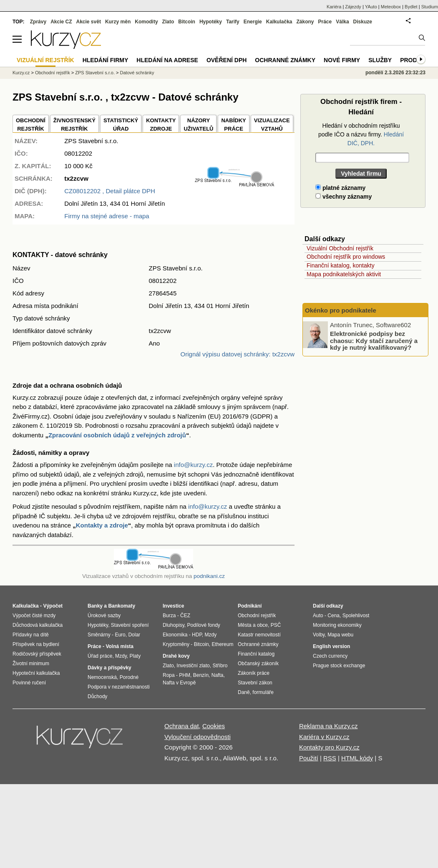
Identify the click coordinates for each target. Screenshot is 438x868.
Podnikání (250, 606)
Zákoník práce (254, 673)
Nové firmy (342, 60)
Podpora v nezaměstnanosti (119, 687)
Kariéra (334, 7)
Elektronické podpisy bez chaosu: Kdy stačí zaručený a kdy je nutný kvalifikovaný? (374, 341)
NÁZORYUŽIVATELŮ (198, 125)
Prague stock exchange (339, 666)
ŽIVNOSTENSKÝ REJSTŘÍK (74, 125)
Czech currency (330, 656)
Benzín (201, 675)
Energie (253, 22)
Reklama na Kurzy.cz (328, 726)
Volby (319, 635)
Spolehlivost (356, 616)
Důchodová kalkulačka (38, 625)
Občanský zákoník (258, 664)
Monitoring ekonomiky (337, 625)
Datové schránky (137, 73)
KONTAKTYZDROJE (161, 125)
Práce (325, 22)
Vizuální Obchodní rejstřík (340, 248)
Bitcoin (187, 22)
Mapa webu (340, 635)
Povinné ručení (29, 683)
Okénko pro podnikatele (341, 310)
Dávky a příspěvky (109, 668)
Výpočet (53, 606)
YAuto (371, 7)
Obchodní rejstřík (53, 73)
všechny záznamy (344, 197)
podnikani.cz (209, 576)
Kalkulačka (279, 22)
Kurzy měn (118, 22)
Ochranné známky (285, 60)
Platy (135, 656)
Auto (318, 616)
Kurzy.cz (21, 73)
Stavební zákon (255, 683)
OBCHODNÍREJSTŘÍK (31, 125)
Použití (309, 758)
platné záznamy (340, 188)
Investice (173, 606)
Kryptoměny (176, 644)
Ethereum (222, 644)
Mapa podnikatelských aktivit (344, 274)
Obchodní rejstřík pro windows (346, 257)
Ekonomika (175, 635)
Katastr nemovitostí (259, 635)
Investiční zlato (193, 666)
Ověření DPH (227, 60)
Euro (120, 635)
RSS (330, 758)
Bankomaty (122, 606)
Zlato (168, 22)
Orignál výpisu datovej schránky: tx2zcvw (238, 354)
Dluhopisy (174, 625)
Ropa (169, 675)
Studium (430, 7)
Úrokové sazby (104, 616)
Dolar (134, 635)
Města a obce (253, 625)
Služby (380, 60)
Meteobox (391, 7)
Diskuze (363, 22)
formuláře (263, 692)
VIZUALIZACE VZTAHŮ (272, 125)
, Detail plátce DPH (110, 191)
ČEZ (185, 616)
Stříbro (220, 666)
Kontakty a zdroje (102, 525)
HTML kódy (357, 758)
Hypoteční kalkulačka (36, 673)
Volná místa (119, 646)
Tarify (233, 22)
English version (331, 646)
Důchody (97, 696)
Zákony (305, 22)
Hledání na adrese (167, 60)
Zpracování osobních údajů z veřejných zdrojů (117, 435)
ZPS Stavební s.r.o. (95, 73)
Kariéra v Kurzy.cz (324, 737)
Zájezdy (353, 7)
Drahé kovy (176, 656)
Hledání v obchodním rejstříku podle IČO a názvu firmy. (361, 134)
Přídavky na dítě (31, 635)
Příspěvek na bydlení (36, 644)
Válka (342, 22)
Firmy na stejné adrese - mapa (107, 216)
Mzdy (121, 656)
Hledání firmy (106, 60)
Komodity (146, 22)
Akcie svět (89, 22)
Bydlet (411, 7)
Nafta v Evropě (179, 683)
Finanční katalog (256, 654)
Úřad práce (100, 656)
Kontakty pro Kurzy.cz (329, 747)
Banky (95, 606)
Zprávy (38, 22)
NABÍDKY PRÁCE (233, 125)
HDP (197, 635)
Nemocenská (102, 677)
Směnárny (99, 635)
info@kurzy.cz (193, 465)
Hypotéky (211, 22)
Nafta (218, 675)
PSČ (276, 625)
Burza (169, 616)
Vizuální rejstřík (45, 60)
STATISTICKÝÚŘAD (121, 125)
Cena (334, 616)
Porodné (129, 677)
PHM (185, 675)
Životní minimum (31, 664)
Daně (244, 692)
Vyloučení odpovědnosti (198, 737)
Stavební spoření (130, 625)
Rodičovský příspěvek (37, 654)
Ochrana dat (182, 726)
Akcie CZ (61, 22)
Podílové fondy (203, 625)
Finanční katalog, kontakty (341, 265)
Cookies (214, 726)
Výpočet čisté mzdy (34, 616)
